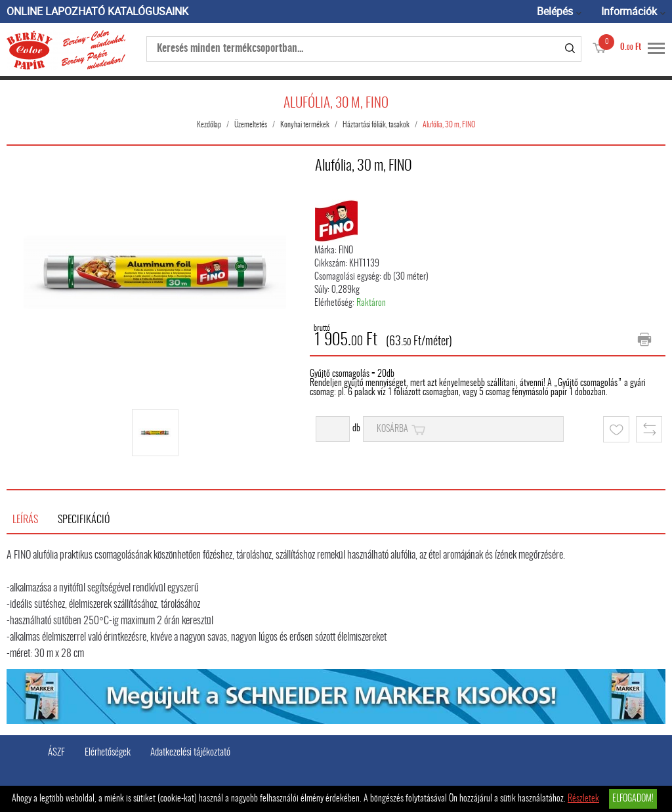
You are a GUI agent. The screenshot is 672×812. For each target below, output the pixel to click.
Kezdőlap (209, 125)
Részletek (583, 799)
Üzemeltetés (251, 125)
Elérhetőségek (108, 753)
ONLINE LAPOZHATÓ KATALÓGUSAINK (97, 11)
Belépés (555, 11)
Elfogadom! (633, 799)
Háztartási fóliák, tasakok (376, 125)
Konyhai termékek (305, 125)
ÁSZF (56, 753)
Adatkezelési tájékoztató (190, 753)
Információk (629, 11)
